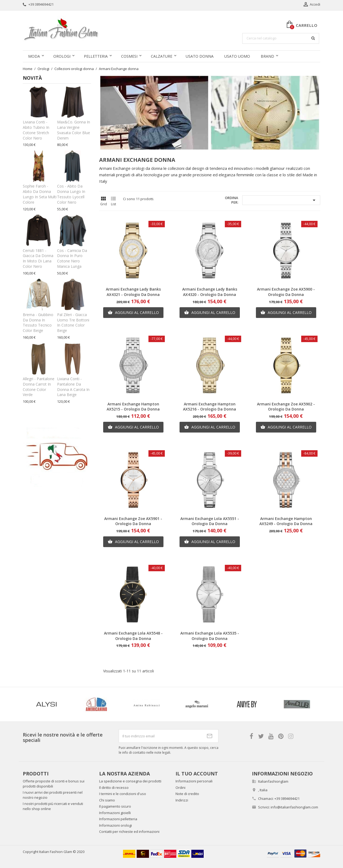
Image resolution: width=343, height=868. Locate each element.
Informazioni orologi (115, 825)
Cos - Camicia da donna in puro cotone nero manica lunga (72, 258)
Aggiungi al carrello (133, 313)
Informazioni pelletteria (118, 819)
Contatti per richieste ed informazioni (129, 832)
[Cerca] (281, 38)
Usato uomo (237, 56)
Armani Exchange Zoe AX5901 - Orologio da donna (133, 521)
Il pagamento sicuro (115, 806)
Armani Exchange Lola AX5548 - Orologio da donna (133, 636)
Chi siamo (107, 800)
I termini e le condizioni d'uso (123, 794)
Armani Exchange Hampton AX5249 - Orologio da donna (286, 521)
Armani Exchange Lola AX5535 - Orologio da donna (210, 636)
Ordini (180, 788)
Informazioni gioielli (115, 813)
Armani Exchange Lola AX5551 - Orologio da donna (210, 521)
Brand (267, 56)
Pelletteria (96, 56)
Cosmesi (129, 56)
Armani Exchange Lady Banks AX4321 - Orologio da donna (133, 292)
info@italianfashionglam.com (294, 807)
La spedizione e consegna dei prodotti (130, 781)
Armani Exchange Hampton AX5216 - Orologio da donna (210, 407)
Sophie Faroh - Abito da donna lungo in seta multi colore (40, 194)
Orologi (62, 56)
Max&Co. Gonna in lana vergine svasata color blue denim (74, 130)
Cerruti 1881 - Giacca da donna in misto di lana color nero (38, 258)
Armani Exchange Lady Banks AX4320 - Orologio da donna (210, 292)
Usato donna (200, 56)
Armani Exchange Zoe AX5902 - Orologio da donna (286, 407)
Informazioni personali (194, 781)
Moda (34, 56)
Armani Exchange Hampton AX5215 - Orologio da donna (133, 407)
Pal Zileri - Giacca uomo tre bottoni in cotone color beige (73, 323)
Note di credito (187, 794)
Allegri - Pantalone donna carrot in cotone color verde (39, 387)
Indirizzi (182, 800)
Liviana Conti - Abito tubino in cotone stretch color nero (36, 130)
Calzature (162, 56)
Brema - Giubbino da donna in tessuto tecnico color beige (38, 323)
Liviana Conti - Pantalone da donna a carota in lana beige (73, 387)
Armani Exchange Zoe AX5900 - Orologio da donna (286, 292)
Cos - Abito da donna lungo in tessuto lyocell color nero (71, 194)
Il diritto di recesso (114, 788)
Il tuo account (197, 774)
